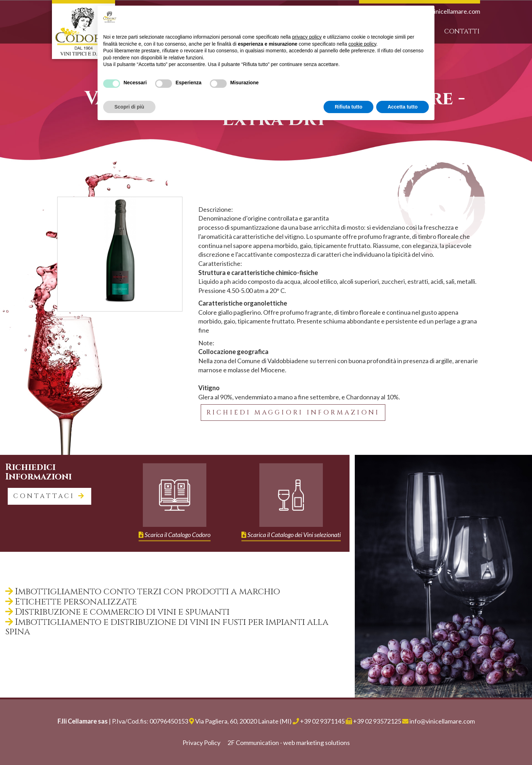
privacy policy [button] (307, 37)
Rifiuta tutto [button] (349, 107)
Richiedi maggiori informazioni (293, 413)
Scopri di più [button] (129, 107)
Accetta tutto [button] (403, 107)
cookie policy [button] (362, 44)
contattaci (49, 496)
